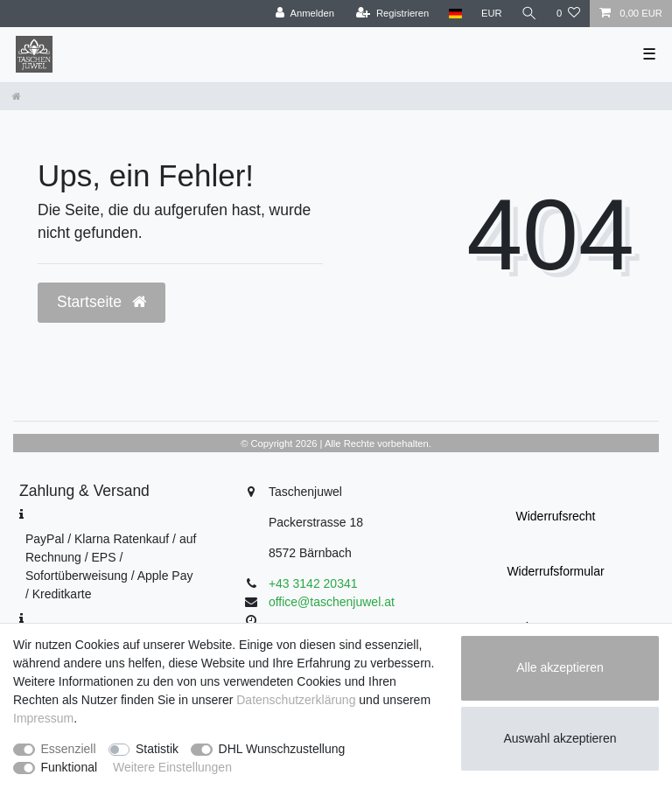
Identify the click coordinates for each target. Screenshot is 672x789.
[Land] (455, 14)
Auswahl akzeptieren (560, 738)
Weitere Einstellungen (172, 767)
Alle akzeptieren (560, 667)
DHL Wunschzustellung (282, 749)
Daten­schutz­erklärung (296, 700)
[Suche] (529, 14)
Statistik (157, 749)
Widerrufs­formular (555, 571)
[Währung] (492, 14)
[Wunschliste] (568, 14)
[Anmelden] (305, 14)
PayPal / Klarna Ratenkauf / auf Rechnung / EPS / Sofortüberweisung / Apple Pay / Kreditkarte (111, 566)
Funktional (70, 767)
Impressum (43, 718)
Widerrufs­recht (555, 516)
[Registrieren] (392, 14)
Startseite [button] (101, 302)
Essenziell (69, 749)
